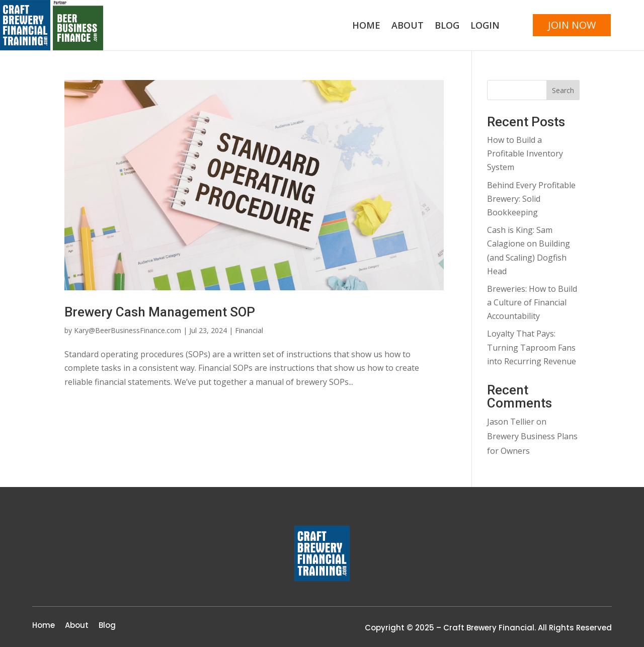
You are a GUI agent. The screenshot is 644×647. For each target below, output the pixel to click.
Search (563, 90)
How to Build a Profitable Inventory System (525, 153)
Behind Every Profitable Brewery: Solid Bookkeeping (531, 199)
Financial (249, 330)
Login (485, 26)
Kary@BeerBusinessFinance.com (128, 330)
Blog (447, 26)
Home (366, 26)
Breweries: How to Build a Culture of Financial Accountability (532, 302)
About (408, 26)
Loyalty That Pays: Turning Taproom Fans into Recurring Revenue (532, 347)
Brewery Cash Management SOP (160, 312)
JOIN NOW (572, 25)
